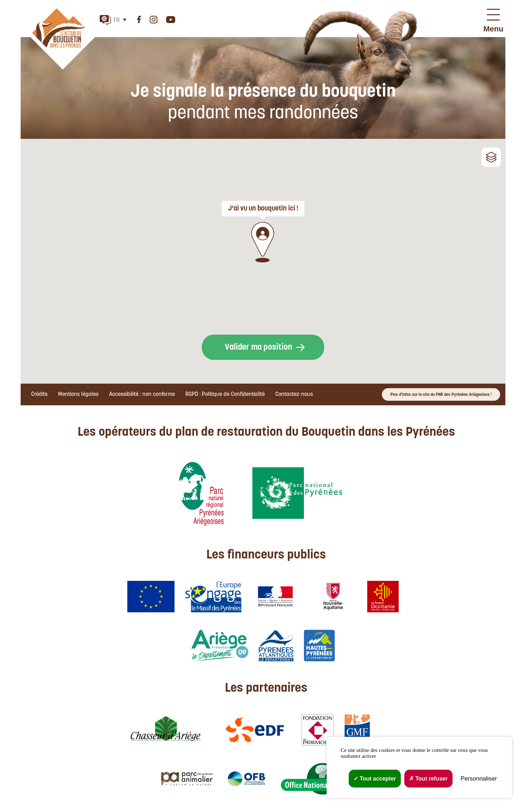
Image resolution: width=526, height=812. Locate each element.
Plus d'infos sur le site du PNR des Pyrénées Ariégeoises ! (441, 395)
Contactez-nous (294, 394)
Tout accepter (375, 779)
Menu (493, 29)
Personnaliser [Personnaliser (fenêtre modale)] (479, 779)
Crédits (39, 394)
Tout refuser (428, 779)
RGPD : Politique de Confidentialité (225, 394)
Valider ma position (259, 348)
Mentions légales (78, 394)
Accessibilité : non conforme (142, 394)
